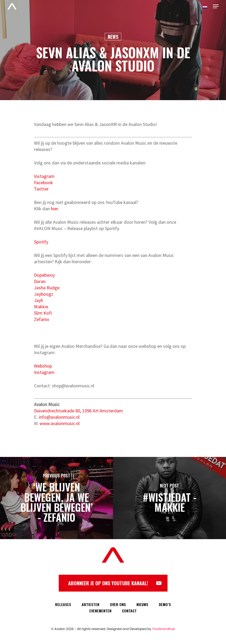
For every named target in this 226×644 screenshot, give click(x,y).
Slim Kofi (43, 313)
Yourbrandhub (164, 629)
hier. (55, 209)
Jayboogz (44, 294)
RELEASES (63, 604)
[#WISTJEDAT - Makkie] (169, 498)
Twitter (41, 189)
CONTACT (129, 611)
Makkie (41, 307)
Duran (40, 281)
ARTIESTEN (90, 604)
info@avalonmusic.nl (59, 417)
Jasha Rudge (47, 288)
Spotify (41, 242)
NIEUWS (142, 604)
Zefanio (42, 319)
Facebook (43, 182)
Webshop (43, 366)
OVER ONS (118, 604)
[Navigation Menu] (216, 6)
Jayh (39, 300)
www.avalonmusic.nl (60, 423)
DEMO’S (165, 604)
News (113, 37)
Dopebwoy (44, 275)
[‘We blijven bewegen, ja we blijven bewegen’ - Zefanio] (57, 498)
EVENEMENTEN (100, 611)
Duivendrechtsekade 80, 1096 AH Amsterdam (78, 411)
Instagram (44, 176)
